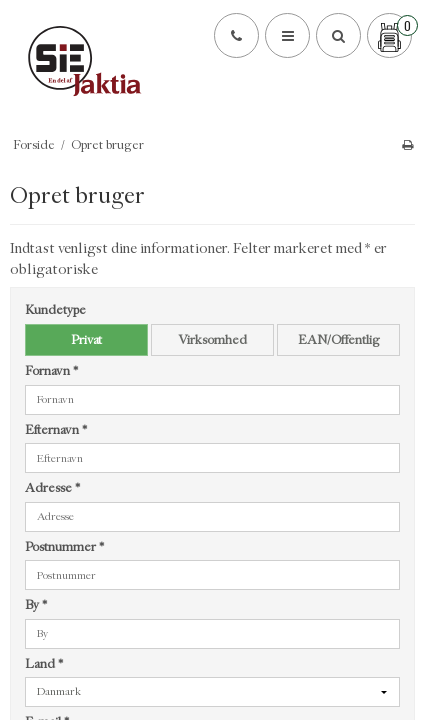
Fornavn (51, 370)
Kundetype (55, 309)
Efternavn (56, 429)
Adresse (52, 487)
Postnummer (64, 546)
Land (44, 663)
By (36, 604)
